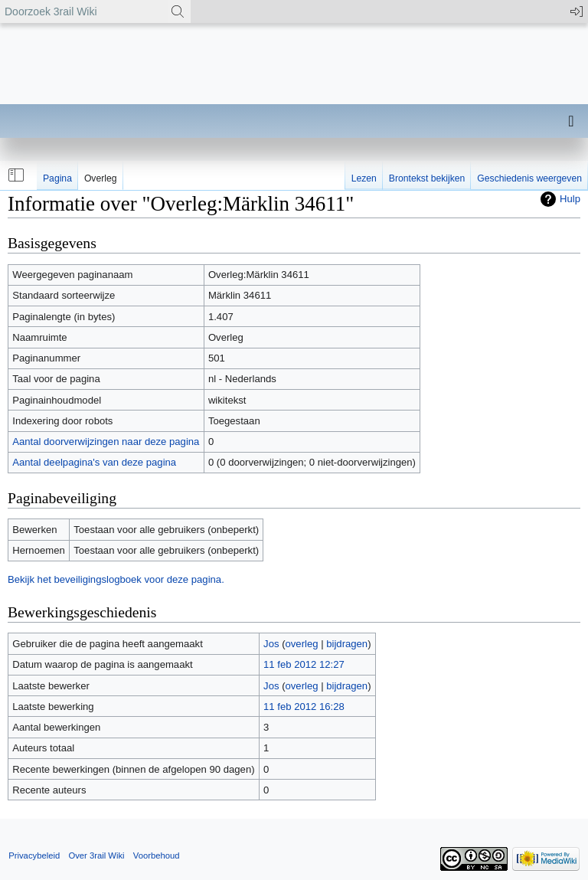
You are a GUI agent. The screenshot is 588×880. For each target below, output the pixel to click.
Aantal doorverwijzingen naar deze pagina (106, 442)
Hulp (570, 199)
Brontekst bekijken (427, 178)
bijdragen (347, 644)
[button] (15, 175)
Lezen (364, 178)
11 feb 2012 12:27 (304, 664)
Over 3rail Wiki (96, 855)
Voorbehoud (157, 855)
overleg (302, 644)
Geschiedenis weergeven (529, 178)
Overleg (101, 178)
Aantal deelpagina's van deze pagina (94, 462)
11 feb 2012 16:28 (304, 707)
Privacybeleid (34, 855)
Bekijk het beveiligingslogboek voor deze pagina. (116, 579)
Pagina (57, 178)
